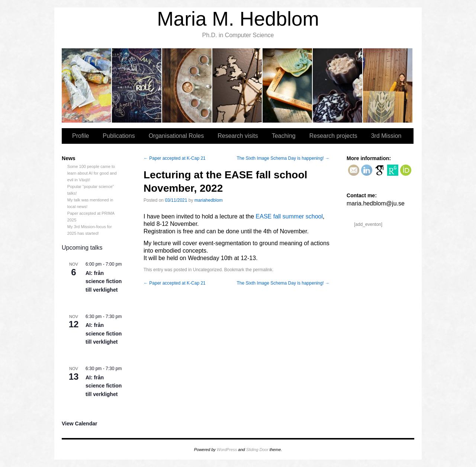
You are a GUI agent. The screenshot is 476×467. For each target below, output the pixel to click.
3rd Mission (388, 85)
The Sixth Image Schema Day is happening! (283, 158)
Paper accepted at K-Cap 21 (175, 158)
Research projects (338, 85)
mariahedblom (209, 200)
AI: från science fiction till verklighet (104, 281)
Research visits (237, 85)
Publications (137, 85)
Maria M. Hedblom (238, 19)
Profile (87, 85)
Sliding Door (257, 450)
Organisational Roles (187, 85)
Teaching (288, 85)
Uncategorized (207, 270)
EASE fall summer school (290, 216)
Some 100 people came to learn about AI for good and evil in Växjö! (92, 173)
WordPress (227, 450)
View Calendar (79, 424)
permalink (263, 270)
